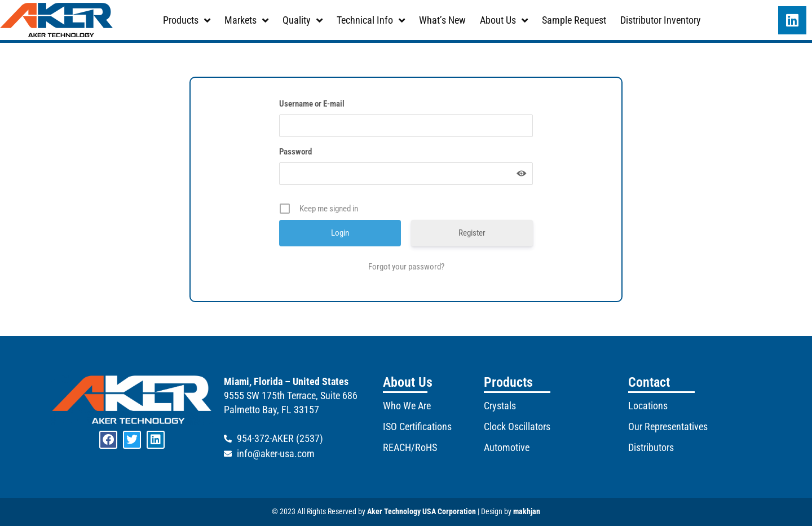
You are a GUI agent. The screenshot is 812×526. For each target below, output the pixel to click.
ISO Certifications (417, 426)
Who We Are (407, 406)
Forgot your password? (406, 267)
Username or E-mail (312, 104)
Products (187, 20)
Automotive (507, 447)
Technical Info (371, 20)
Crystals (500, 406)
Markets (246, 20)
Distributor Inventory (661, 20)
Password (295, 152)
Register (472, 233)
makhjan (527, 511)
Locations (648, 406)
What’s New (442, 20)
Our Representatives (668, 426)
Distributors (651, 447)
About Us (504, 20)
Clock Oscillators (517, 426)
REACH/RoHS (410, 447)
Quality (303, 20)
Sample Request (574, 20)
